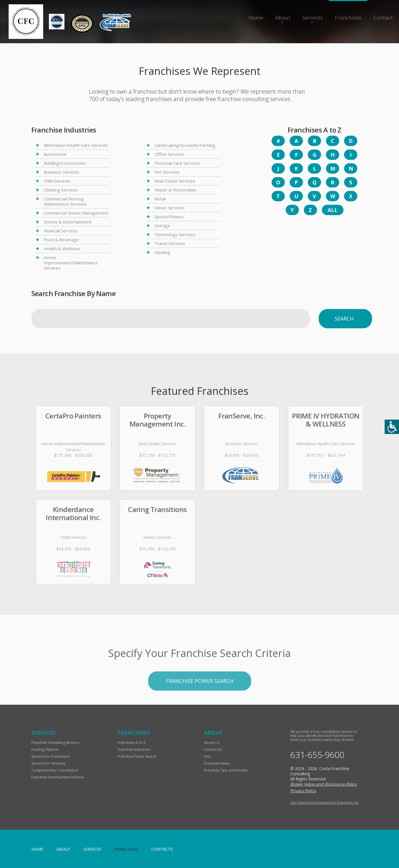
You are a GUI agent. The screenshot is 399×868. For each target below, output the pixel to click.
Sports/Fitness (169, 217)
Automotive (55, 154)
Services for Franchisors (51, 756)
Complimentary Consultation (55, 770)
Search (344, 319)
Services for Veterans (48, 763)
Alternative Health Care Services (76, 145)
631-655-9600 (317, 755)
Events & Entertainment (68, 222)
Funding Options (45, 749)
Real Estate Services (175, 181)
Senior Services (170, 208)
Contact (383, 18)
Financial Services (61, 231)
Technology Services (175, 234)
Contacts (162, 849)
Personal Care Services (177, 163)
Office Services (169, 154)
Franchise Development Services (58, 777)
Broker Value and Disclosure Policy (323, 784)
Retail (160, 199)
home (37, 849)
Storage (162, 225)
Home (256, 18)
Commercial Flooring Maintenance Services (65, 201)
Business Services (62, 172)
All (333, 210)
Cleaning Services (61, 190)
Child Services (57, 181)
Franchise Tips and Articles (226, 770)
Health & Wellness (62, 249)
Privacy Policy (303, 791)
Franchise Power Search (137, 756)
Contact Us (213, 749)
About (283, 18)
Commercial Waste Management (76, 213)
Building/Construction (65, 163)
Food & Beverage (61, 240)
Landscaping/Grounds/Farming (185, 145)
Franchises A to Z (132, 743)
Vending (162, 252)
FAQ (207, 756)
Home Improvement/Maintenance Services (71, 263)
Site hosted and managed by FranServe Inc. (325, 802)
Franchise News (217, 763)
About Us (212, 743)
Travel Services (170, 243)
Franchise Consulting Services (55, 743)
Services (313, 18)
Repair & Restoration (175, 190)
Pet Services (167, 172)
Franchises (348, 18)
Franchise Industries (134, 749)
